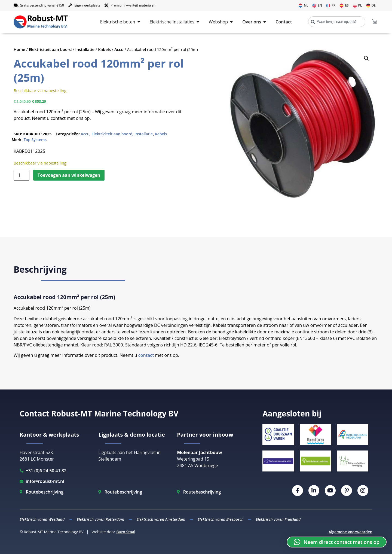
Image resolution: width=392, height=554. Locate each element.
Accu (119, 49)
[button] (366, 58)
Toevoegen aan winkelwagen (69, 175)
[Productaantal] (22, 175)
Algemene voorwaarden (350, 532)
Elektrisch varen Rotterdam (100, 519)
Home (19, 49)
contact (146, 355)
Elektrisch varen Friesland (278, 519)
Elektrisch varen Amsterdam (161, 519)
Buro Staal (126, 532)
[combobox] (337, 22)
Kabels (104, 49)
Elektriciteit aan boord (50, 49)
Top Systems (35, 140)
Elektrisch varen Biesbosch (221, 519)
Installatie (85, 49)
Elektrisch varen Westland (42, 519)
